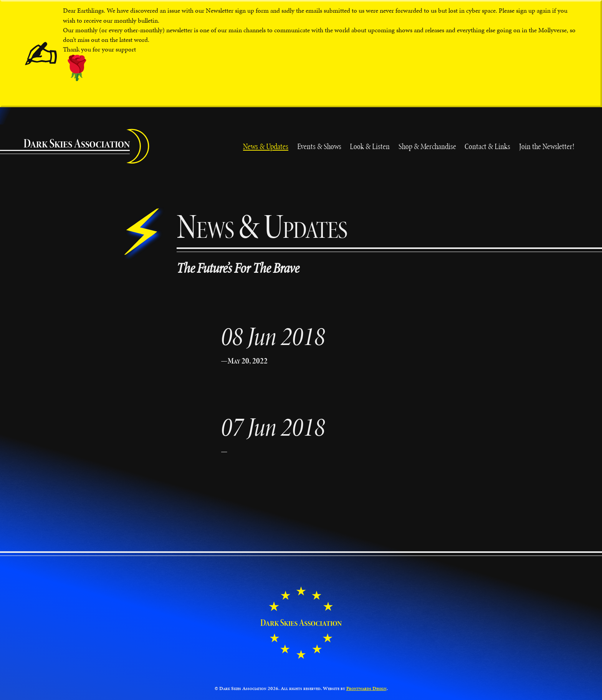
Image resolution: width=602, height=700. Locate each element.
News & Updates (266, 146)
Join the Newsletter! (547, 146)
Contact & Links (487, 146)
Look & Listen (370, 146)
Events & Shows (319, 146)
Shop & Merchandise (427, 146)
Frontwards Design (366, 688)
